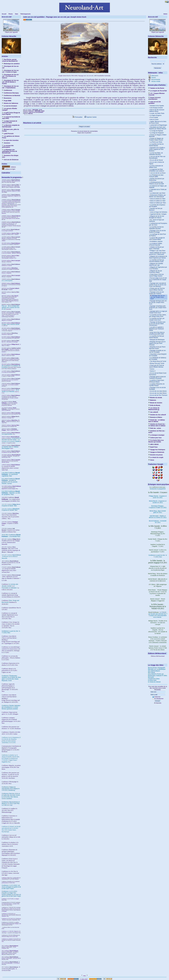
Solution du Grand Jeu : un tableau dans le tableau (157, 425)
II (18, 440)
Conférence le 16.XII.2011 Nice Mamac (11, 795)
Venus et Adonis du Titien (157, 199)
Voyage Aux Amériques (157, 450)
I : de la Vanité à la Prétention (10, 391)
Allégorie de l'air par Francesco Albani (156, 272)
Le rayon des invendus (10, 140)
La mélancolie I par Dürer (157, 193)
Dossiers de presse (155, 455)
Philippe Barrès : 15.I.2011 (158, 497)
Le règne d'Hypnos (156, 115)
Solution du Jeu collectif (157, 415)
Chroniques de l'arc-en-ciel (10, 67)
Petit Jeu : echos (155, 428)
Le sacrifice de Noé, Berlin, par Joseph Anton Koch (158, 316)
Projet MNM (7, 101)
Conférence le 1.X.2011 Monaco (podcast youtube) (11, 707)
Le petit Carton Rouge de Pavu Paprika (11, 113)
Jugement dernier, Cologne (158, 214)
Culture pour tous (155, 438)
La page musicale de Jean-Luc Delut (10, 122)
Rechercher (158, 68)
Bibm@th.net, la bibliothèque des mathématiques (157, 670)
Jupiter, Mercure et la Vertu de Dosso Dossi (158, 122)
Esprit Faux (153, 447)
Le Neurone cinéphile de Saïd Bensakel (11, 126)
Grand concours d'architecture (155, 98)
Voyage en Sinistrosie (156, 452)
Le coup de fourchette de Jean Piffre (11, 118)
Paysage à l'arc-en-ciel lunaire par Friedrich (156, 293)
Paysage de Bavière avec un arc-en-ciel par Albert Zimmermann (157, 324)
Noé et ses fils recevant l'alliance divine (157, 111)
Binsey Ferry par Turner (157, 363)
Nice (9, 506)
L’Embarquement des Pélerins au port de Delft (156, 183)
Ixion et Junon (154, 119)
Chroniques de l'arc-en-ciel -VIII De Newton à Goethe (10, 82)
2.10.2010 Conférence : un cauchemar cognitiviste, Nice (11, 474)
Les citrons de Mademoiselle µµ (154, 409)
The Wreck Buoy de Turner (158, 361)
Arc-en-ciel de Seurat (156, 160)
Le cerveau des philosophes (8, 146)
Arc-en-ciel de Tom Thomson (158, 395)
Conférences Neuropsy (10, 93)
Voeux (151, 460)
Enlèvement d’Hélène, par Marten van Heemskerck (157, 196)
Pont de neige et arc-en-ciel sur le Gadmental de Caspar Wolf (158, 280)
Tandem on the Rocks (156, 88)
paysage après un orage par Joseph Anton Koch (158, 312)
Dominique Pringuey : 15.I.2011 (158, 507)
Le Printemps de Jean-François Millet (156, 176)
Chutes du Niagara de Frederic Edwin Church (156, 139)
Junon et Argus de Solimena (158, 212)
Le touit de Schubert (9, 106)
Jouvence (6, 143)
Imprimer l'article (90, 117)
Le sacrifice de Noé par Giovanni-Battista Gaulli (157, 261)
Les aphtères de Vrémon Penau (11, 137)
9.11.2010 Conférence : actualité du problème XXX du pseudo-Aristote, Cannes (11, 481)
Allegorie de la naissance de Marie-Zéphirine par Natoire (158, 257)
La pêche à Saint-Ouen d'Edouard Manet (157, 381)
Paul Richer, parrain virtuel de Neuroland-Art (10, 60)
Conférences (7, 90)
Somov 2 (153, 371)
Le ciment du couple (156, 457)
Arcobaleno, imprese (156, 241)
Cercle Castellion (7, 799)
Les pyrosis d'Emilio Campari (10, 109)
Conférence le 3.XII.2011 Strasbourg (11, 789)
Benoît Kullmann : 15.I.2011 (158, 522)
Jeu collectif (153, 412)
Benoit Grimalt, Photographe (157, 668)
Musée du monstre (155, 403)
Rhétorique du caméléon (11, 64)
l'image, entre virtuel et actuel (11, 324)
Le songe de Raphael (156, 131)
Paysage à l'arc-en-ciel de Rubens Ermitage (157, 231)
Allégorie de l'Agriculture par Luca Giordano (158, 268)
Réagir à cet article (84, 127)
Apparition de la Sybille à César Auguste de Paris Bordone (157, 149)
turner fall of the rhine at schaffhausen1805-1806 (157, 333)
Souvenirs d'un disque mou (10, 156)
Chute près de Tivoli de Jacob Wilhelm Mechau (157, 366)
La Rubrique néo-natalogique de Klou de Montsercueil (10, 151)
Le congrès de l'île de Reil (158, 91)
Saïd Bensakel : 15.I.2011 (158, 517)
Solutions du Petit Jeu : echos (157, 432)
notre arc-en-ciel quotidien (155, 103)
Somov (152, 369)
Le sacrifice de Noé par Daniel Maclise (157, 337)
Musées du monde (155, 398)
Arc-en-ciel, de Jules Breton (158, 391)
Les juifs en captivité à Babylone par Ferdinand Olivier (156, 329)
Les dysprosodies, (7, 434)
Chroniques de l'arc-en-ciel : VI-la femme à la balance (10, 76)
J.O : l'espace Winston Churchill (156, 94)
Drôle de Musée (154, 405)
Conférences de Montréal (11, 96)
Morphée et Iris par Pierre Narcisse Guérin (157, 348)
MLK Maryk (151, 672)
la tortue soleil (152, 680)
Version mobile (156, 81)
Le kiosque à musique (156, 435)
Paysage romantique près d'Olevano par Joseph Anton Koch (158, 308)
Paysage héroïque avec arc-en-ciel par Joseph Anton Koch (158, 302)
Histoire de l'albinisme (10, 103)
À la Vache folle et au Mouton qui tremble (156, 441)
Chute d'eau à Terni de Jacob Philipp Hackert (156, 275)
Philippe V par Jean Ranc (158, 251)
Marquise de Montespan (157, 340)
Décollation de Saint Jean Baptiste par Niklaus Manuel (158, 128)
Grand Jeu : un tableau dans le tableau (157, 421)
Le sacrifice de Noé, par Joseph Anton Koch (157, 319)
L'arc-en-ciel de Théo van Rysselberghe (157, 157)
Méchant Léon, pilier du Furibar (10, 130)
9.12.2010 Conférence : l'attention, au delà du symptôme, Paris (11, 493)
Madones (152, 400)
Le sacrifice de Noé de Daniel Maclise (156, 145)
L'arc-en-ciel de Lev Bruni (158, 173)
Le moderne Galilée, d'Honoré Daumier (156, 244)
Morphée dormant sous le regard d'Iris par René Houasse (157, 343)
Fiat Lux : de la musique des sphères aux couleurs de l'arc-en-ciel (11, 307)
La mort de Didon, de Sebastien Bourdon (156, 154)
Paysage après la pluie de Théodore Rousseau (157, 377)
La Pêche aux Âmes (156, 142)
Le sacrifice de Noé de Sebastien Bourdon (156, 228)
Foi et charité (154, 117)
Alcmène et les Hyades (157, 106)
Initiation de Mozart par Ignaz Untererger (157, 248)
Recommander (156, 79)
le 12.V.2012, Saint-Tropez (11, 887)
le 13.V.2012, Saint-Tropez (11, 894)
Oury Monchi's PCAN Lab (156, 674)
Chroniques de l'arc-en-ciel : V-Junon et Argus (10, 71)
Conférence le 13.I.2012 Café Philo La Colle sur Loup (11, 804)
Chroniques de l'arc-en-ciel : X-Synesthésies (10, 87)
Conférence (5, 885)
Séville (17, 441)
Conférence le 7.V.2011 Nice (158, 556)
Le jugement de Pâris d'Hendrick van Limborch (157, 170)
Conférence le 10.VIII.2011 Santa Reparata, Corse (11, 678)
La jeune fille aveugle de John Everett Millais (157, 239)
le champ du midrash (154, 682)
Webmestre (155, 76)
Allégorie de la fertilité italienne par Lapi (156, 264)
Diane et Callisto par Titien (158, 203)
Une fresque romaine (156, 108)
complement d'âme (154, 679)
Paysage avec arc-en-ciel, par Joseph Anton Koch (158, 297)
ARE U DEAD (153, 444)
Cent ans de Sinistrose (10, 160)
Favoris (153, 78)
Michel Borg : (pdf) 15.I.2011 (158, 512)
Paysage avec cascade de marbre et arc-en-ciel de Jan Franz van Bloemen (158, 285)
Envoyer (158, 701)
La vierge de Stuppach (157, 133)
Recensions (7, 98)
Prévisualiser (77, 117)
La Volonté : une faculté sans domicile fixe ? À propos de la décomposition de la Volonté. (158, 615)
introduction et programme (158, 489)
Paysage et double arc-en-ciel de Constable (158, 351)
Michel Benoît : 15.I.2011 (158, 502)
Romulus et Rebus (155, 417)
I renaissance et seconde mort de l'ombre (11, 439)
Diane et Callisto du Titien (158, 201)
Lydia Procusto (8, 134)
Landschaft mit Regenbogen (158, 125)
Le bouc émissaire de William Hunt (156, 167)
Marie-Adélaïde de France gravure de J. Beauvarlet (157, 253)
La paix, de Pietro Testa (157, 113)
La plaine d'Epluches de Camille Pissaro (157, 385)
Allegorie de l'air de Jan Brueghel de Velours (157, 217)
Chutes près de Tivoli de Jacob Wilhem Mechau (157, 289)
